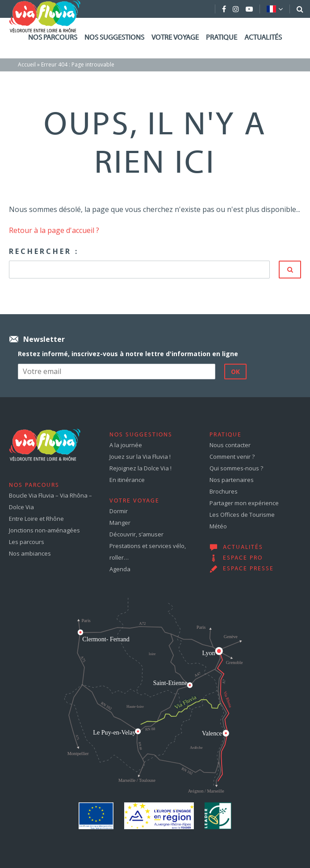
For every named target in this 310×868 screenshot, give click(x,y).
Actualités (263, 38)
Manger (120, 523)
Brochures (224, 491)
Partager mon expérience (244, 503)
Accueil (27, 64)
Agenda (120, 569)
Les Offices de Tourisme (242, 515)
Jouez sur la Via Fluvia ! (140, 457)
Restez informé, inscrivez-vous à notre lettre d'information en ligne (128, 354)
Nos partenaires (232, 480)
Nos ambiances (30, 553)
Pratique (222, 38)
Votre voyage (175, 38)
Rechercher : (44, 251)
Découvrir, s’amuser (136, 534)
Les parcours (27, 542)
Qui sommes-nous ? (236, 468)
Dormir (119, 511)
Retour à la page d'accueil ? (54, 230)
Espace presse (248, 569)
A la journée (126, 445)
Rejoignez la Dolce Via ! (140, 468)
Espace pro (243, 558)
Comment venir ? (232, 457)
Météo (218, 526)
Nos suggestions (114, 38)
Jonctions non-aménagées (44, 530)
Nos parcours (53, 38)
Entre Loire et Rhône (36, 519)
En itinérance (127, 480)
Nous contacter (230, 445)
